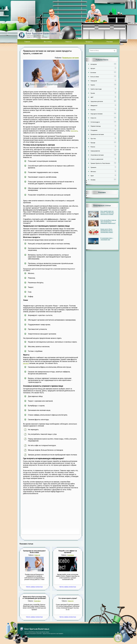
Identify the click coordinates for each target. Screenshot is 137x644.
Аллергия (94, 64)
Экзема (93, 180)
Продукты (89, 42)
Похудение (94, 130)
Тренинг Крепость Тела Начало (100, 163)
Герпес (93, 85)
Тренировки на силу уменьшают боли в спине (34, 552)
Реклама (110, 42)
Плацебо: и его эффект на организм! (68, 552)
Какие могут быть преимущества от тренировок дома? (107, 231)
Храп (92, 176)
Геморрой (94, 81)
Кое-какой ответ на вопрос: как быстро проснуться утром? (107, 213)
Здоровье (71, 555)
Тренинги (93, 167)
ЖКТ (92, 97)
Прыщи (93, 143)
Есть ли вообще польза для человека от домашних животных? (108, 222)
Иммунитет (94, 106)
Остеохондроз (95, 122)
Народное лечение (97, 114)
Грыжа (93, 93)
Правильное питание (70, 58)
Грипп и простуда (96, 89)
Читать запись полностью (34, 587)
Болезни (93, 73)
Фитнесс (93, 172)
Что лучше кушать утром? (68, 598)
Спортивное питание (97, 155)
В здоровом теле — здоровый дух (107, 239)
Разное (93, 147)
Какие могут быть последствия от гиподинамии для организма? (34, 597)
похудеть (74, 131)
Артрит (93, 68)
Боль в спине (95, 77)
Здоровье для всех (97, 101)
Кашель (93, 110)
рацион (26, 363)
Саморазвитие (95, 151)
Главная (27, 42)
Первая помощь (96, 126)
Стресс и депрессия (97, 159)
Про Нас (93, 139)
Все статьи (48, 42)
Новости (69, 42)
